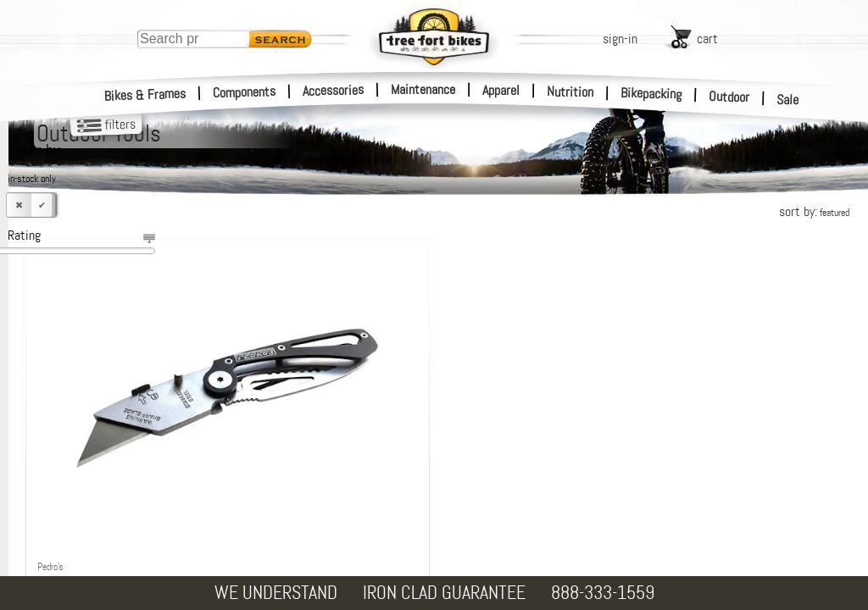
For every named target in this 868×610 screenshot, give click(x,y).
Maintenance (423, 89)
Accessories (333, 90)
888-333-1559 (603, 593)
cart (707, 39)
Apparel (501, 90)
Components (245, 92)
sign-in (620, 39)
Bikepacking (651, 94)
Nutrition (570, 91)
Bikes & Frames (145, 95)
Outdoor (729, 97)
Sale (788, 100)
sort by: (814, 211)
